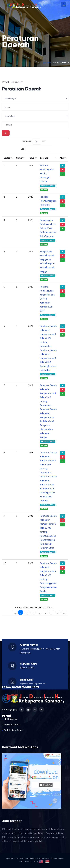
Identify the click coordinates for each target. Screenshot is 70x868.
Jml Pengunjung (10, 709)
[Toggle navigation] (64, 5)
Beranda (47, 62)
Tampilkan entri (34, 141)
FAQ (35, 862)
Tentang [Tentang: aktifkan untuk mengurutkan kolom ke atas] (44, 158)
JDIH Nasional (11, 719)
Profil (21, 862)
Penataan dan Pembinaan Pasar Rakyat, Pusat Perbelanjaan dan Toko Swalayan (48, 228)
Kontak (28, 862)
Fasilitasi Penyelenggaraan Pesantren (48, 201)
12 (58, 614)
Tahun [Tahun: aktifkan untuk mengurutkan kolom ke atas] (31, 158)
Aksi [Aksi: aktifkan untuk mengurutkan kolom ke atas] (62, 158)
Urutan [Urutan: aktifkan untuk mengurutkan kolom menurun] (7, 158)
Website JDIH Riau (13, 725)
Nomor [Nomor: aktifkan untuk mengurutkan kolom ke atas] (19, 158)
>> (64, 614)
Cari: (36, 149)
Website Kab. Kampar (14, 730)
